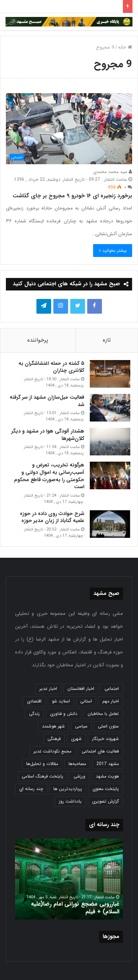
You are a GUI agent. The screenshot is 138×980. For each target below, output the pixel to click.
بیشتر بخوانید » (113, 251)
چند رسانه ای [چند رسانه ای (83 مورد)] (31, 789)
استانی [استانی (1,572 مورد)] (86, 701)
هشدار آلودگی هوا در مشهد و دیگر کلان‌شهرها (48, 435)
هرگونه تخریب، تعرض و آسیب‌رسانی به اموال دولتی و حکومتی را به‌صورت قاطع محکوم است (49, 476)
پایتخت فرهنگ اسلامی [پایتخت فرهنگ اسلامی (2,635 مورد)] (43, 776)
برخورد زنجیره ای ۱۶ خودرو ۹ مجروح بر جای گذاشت (72, 196)
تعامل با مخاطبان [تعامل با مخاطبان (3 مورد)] (103, 714)
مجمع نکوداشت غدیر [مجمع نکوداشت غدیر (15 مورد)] (52, 751)
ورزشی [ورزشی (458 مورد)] (79, 776)
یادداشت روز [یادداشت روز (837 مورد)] (70, 801)
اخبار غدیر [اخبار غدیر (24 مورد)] (48, 689)
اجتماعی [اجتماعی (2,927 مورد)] (112, 689)
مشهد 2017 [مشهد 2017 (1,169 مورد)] (108, 764)
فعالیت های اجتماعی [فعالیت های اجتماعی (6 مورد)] (100, 751)
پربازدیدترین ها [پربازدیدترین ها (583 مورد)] (68, 789)
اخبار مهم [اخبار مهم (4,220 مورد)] (111, 701)
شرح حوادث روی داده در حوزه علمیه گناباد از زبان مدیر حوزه (52, 517)
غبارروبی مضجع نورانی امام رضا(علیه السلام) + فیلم (75, 908)
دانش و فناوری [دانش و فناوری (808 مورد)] (64, 714)
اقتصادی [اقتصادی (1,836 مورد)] (34, 701)
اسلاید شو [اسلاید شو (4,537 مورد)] (61, 701)
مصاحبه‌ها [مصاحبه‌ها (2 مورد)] (77, 764)
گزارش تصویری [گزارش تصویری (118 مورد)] (105, 801)
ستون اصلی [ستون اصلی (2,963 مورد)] (108, 726)
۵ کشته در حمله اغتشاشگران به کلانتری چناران (51, 367)
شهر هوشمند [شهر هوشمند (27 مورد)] (53, 726)
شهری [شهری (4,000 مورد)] (76, 739)
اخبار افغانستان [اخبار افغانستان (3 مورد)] (81, 689)
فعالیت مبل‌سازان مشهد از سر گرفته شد (47, 401)
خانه (125, 47)
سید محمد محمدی (113, 172)
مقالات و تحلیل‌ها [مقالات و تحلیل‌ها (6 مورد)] (42, 764)
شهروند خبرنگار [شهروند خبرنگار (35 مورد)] (105, 739)
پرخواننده (38, 340)
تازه (107, 340)
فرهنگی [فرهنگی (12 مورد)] (54, 739)
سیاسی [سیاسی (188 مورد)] (81, 726)
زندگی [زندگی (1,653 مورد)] (34, 714)
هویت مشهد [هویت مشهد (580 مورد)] (107, 776)
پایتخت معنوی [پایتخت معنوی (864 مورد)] (106, 789)
